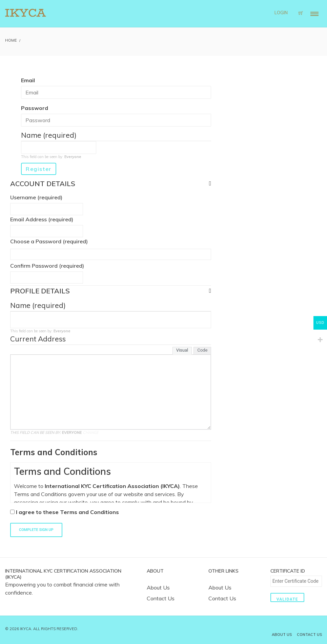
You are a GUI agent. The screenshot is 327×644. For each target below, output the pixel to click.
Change (91, 432)
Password (35, 108)
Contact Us (161, 598)
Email (28, 80)
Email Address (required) (42, 219)
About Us (158, 587)
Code (202, 350)
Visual (182, 350)
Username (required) (36, 197)
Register (39, 169)
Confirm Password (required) (47, 266)
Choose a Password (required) (49, 241)
